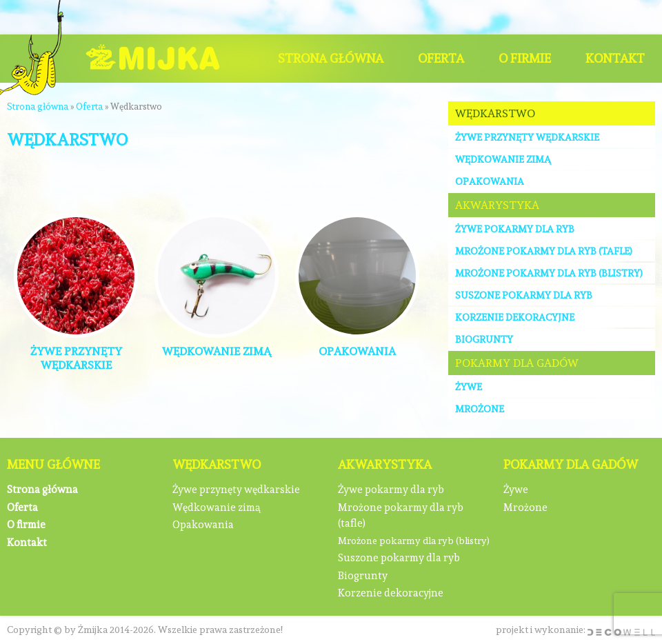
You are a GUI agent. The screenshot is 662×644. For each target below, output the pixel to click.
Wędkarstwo (495, 113)
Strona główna (331, 58)
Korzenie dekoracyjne (515, 317)
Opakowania (490, 181)
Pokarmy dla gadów (517, 363)
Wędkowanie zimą (503, 159)
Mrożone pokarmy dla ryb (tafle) (544, 251)
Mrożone (480, 409)
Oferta (441, 58)
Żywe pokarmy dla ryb (515, 229)
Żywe (469, 387)
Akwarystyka (497, 205)
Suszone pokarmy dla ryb (524, 295)
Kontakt (615, 58)
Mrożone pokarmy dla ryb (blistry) (549, 273)
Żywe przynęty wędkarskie (527, 137)
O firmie (525, 58)
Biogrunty (484, 339)
